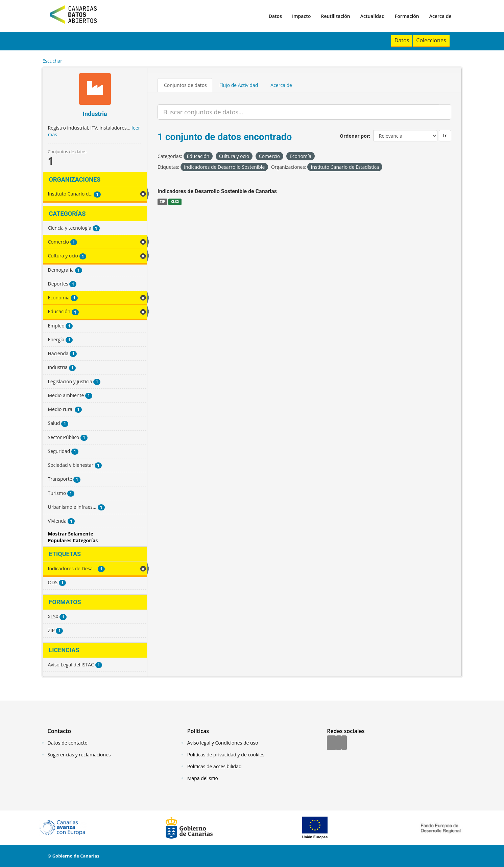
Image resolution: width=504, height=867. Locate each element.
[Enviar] (445, 112)
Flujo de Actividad (239, 85)
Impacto (302, 16)
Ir (445, 135)
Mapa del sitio (203, 778)
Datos (275, 16)
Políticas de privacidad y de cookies (226, 755)
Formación (407, 16)
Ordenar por (354, 136)
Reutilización (335, 16)
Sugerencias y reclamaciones (79, 755)
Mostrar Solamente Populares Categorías (73, 537)
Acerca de (440, 16)
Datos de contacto (68, 743)
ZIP (162, 202)
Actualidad (373, 16)
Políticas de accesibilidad (214, 766)
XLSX (175, 202)
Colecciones (431, 40)
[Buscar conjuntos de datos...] (298, 112)
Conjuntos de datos (185, 85)
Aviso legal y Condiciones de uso (223, 743)
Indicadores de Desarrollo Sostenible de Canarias (217, 191)
